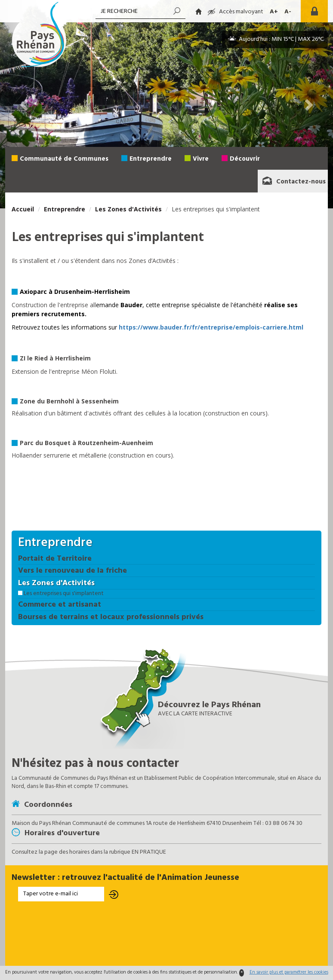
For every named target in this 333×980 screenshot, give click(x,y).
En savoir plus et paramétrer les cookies (289, 972)
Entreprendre (151, 159)
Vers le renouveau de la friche (72, 571)
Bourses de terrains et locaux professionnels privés (111, 617)
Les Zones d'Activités (128, 209)
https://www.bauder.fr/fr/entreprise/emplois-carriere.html (211, 327)
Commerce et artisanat (60, 605)
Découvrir (245, 159)
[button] (25, 104)
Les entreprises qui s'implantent (63, 594)
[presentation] (166, 934)
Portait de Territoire (55, 559)
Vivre (201, 159)
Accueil (23, 209)
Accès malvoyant (236, 12)
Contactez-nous (294, 182)
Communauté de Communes (64, 159)
